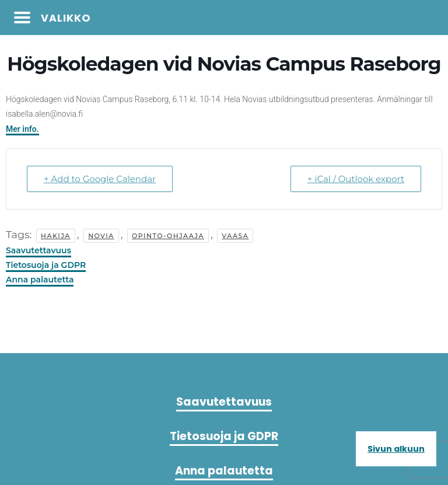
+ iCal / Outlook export (356, 179)
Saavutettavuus (38, 250)
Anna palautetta (40, 280)
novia (101, 236)
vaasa (235, 236)
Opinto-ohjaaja (168, 236)
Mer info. (22, 129)
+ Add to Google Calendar (100, 179)
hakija (56, 236)
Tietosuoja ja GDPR (46, 265)
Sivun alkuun (396, 449)
